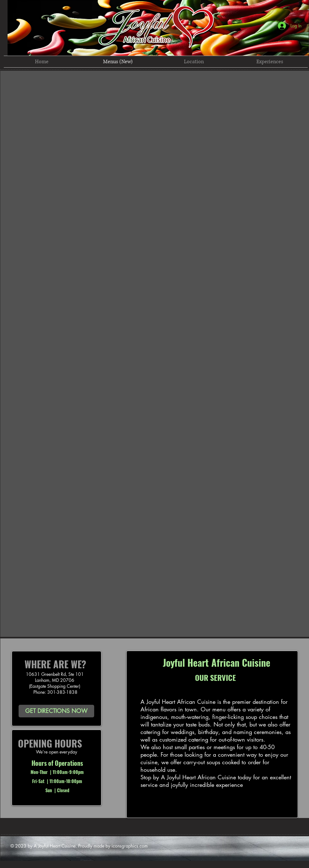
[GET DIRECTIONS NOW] (56, 711)
